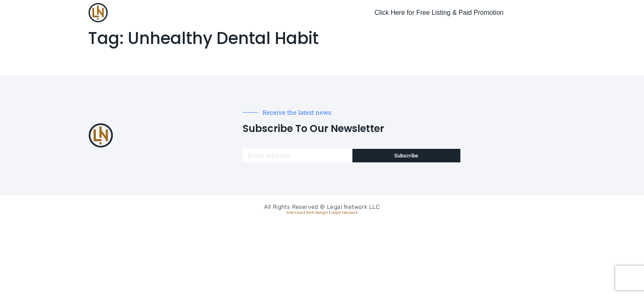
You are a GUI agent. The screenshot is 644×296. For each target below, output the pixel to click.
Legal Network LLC (353, 207)
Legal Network (344, 213)
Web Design (317, 213)
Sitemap (294, 213)
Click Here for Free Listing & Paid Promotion (439, 13)
